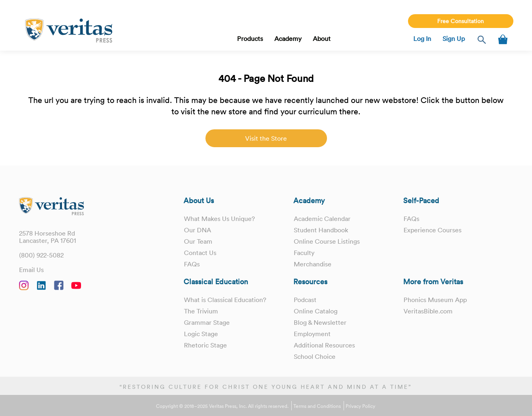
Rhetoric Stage (205, 345)
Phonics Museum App (435, 300)
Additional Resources (324, 345)
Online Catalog (316, 311)
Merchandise (313, 264)
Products (250, 39)
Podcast (305, 300)
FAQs (192, 264)
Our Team (198, 241)
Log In (422, 39)
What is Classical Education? (225, 300)
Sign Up (454, 39)
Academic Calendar (322, 219)
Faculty (304, 253)
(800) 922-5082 (41, 255)
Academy (288, 39)
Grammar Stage (207, 322)
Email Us (31, 270)
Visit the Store (266, 138)
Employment (312, 334)
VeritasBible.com (428, 311)
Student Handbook (321, 230)
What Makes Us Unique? (219, 219)
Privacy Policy (360, 406)
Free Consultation (460, 21)
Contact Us (200, 253)
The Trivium (201, 311)
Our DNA (198, 230)
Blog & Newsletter (320, 322)
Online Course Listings (327, 241)
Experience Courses (433, 230)
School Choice (315, 356)
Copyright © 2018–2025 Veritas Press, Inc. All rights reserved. (222, 406)
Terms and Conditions (317, 406)
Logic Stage (201, 334)
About (322, 39)
